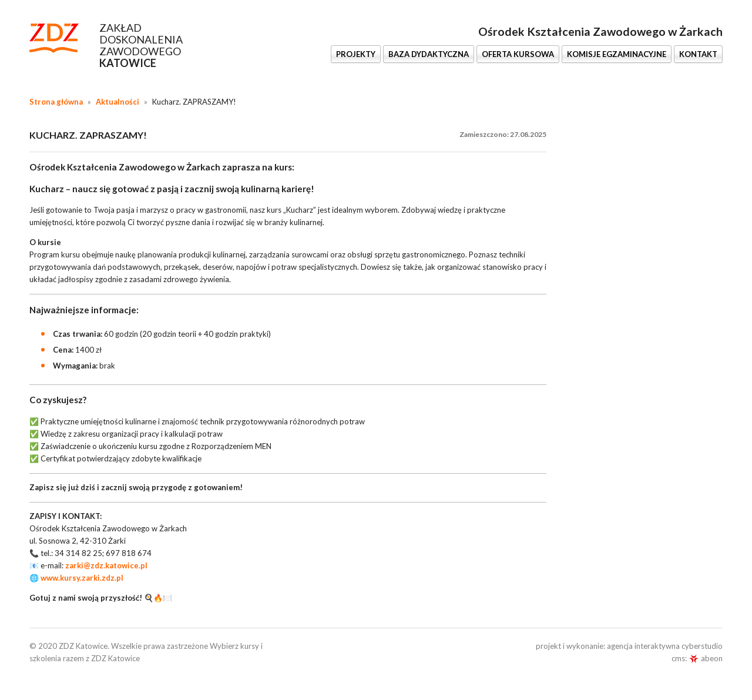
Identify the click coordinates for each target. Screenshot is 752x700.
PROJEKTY (356, 54)
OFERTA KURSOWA (518, 54)
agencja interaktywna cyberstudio (665, 646)
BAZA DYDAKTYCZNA (429, 54)
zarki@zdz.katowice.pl (106, 565)
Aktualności (117, 102)
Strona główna (56, 102)
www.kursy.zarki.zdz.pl (82, 578)
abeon (706, 658)
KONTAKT (698, 54)
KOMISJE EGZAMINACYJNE (617, 54)
